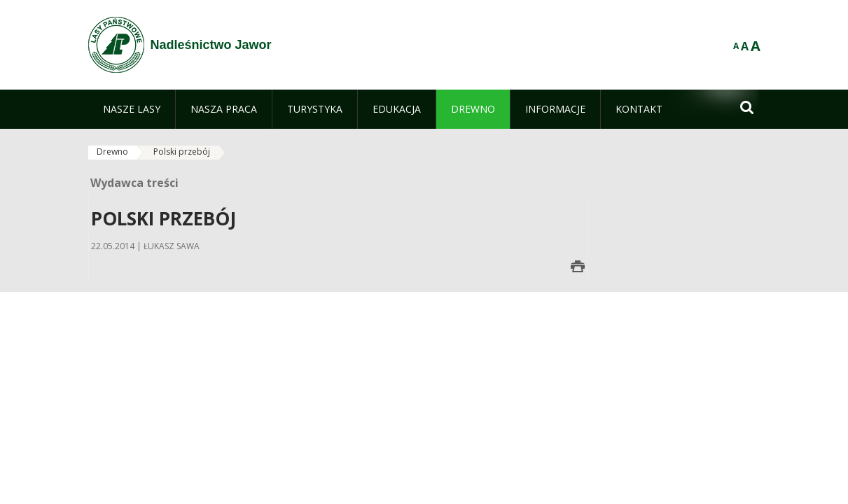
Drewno (112, 152)
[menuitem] (132, 109)
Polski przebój (182, 152)
